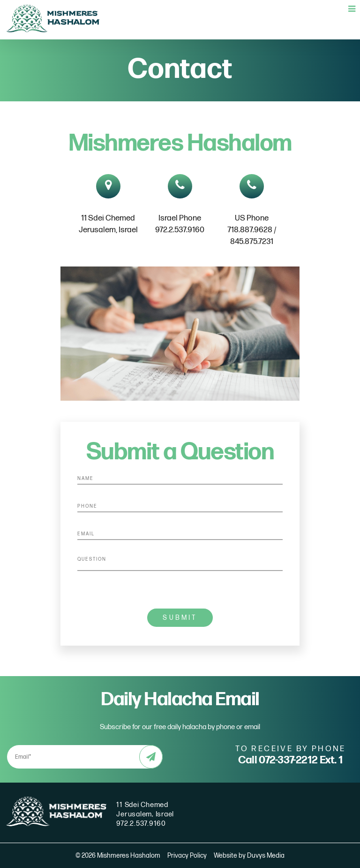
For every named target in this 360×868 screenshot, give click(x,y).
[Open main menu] (352, 9)
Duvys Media (266, 856)
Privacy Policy (187, 856)
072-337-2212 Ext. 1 (301, 760)
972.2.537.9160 (141, 824)
